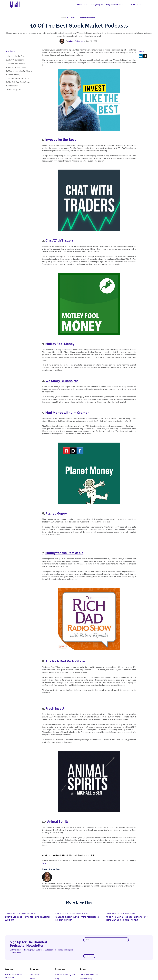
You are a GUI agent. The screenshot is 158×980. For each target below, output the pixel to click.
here (44, 863)
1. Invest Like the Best (16, 56)
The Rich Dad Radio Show (65, 661)
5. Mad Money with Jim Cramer (20, 71)
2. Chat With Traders (15, 60)
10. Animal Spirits (14, 89)
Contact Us (136, 5)
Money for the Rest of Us (64, 553)
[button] (81, 5)
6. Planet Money (13, 75)
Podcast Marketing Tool (65, 974)
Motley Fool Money (60, 344)
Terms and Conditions (89, 974)
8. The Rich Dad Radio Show (18, 82)
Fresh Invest (55, 708)
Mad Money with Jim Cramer (67, 413)
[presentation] (102, 948)
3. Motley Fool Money (15, 63)
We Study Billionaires (62, 381)
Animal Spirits (58, 822)
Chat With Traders (60, 240)
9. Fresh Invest (12, 86)
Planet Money (56, 513)
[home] (16, 5)
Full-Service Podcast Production (14, 976)
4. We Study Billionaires (16, 67)
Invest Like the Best (60, 140)
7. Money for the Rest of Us (18, 78)
